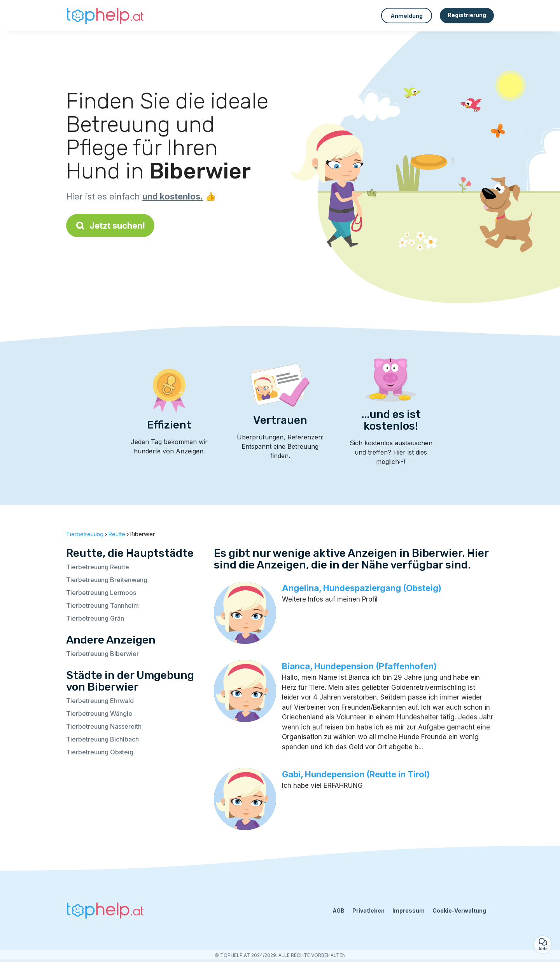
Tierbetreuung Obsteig (100, 752)
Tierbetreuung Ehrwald (100, 701)
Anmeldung (407, 16)
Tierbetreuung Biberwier (102, 654)
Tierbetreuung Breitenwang (107, 580)
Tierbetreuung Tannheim (102, 605)
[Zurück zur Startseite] (105, 16)
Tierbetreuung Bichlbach (102, 739)
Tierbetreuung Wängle (99, 714)
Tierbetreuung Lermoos (101, 593)
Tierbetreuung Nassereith (104, 726)
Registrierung (467, 15)
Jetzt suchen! (110, 226)
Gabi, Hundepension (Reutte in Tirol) (356, 774)
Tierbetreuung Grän (95, 618)
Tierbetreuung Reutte (98, 567)
